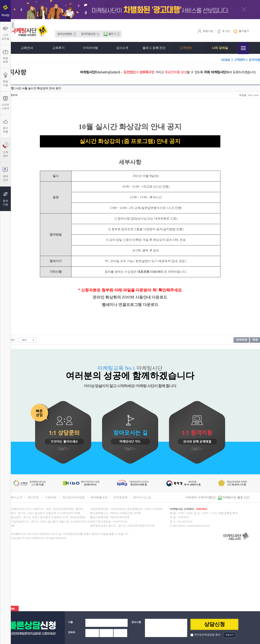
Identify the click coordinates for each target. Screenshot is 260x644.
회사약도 (34, 497)
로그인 (223, 31)
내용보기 (229, 635)
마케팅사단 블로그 (235, 497)
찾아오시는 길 (142, 497)
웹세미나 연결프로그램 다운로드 (130, 305)
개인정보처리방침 (73, 497)
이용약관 (51, 497)
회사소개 (16, 497)
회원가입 (205, 31)
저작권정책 (120, 497)
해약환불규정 (99, 497)
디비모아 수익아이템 (201, 497)
